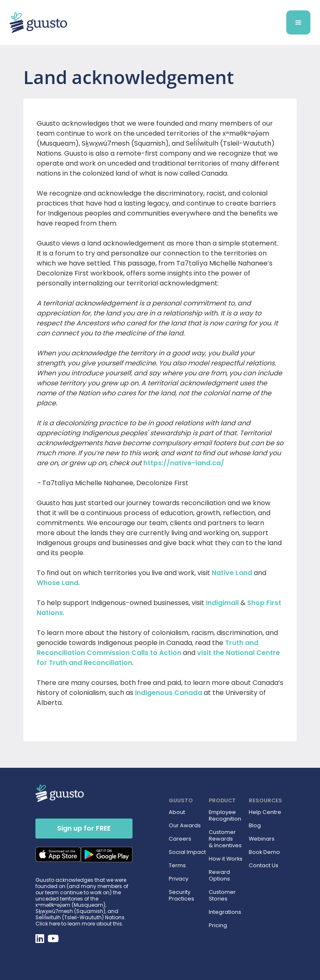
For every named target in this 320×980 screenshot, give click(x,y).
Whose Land (57, 583)
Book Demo (264, 852)
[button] (298, 22)
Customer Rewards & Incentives (225, 839)
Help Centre (265, 812)
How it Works (226, 859)
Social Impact (187, 852)
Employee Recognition (225, 816)
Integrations (225, 912)
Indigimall (222, 603)
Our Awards (185, 826)
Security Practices (181, 896)
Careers (180, 839)
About (177, 812)
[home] (125, 23)
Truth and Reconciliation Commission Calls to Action (147, 648)
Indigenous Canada (169, 693)
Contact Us (264, 866)
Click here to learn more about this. (79, 924)
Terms (177, 866)
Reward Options (219, 876)
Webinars (262, 839)
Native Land (232, 573)
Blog (255, 826)
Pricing (218, 925)
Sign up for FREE (84, 828)
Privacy (179, 879)
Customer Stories (222, 896)
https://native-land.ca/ (184, 463)
